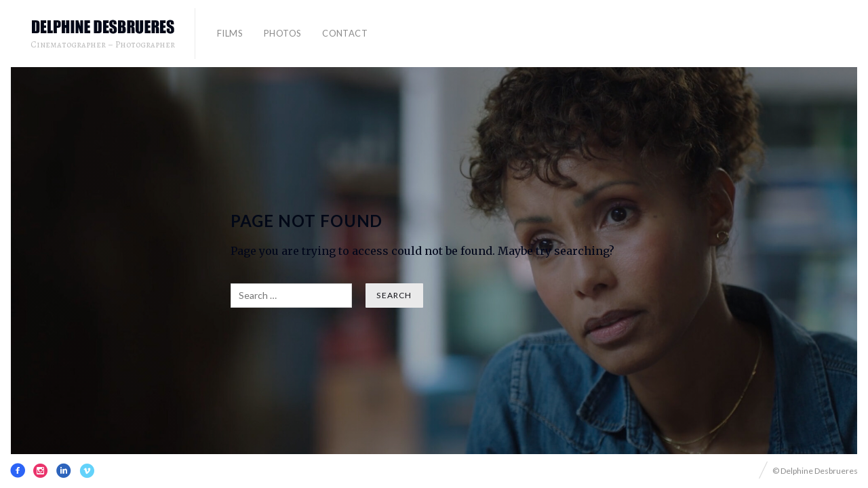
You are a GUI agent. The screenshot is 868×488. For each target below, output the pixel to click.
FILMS (230, 33)
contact (345, 33)
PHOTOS (282, 33)
